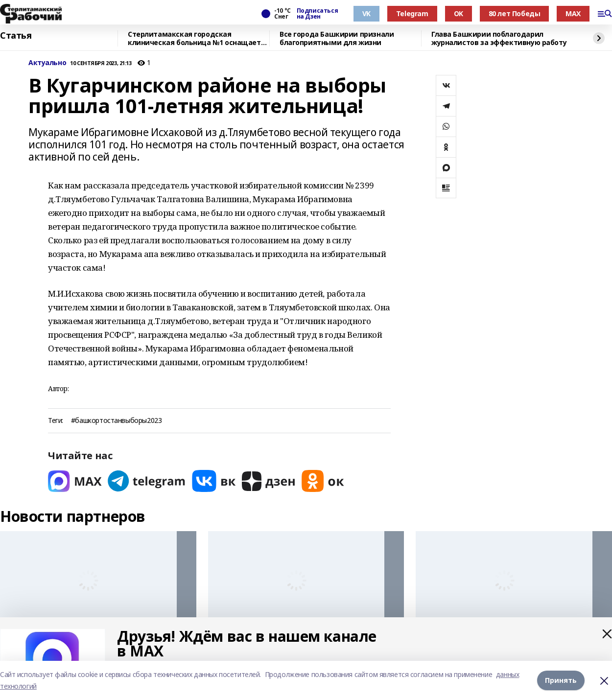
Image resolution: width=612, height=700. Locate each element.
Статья (16, 36)
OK (459, 13)
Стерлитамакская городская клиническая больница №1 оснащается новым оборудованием (198, 38)
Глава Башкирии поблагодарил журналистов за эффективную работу (499, 38)
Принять (561, 680)
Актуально (47, 63)
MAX (573, 13)
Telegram (412, 13)
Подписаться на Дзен (317, 14)
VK (366, 13)
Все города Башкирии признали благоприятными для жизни (337, 38)
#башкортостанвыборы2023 (116, 421)
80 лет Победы (515, 13)
